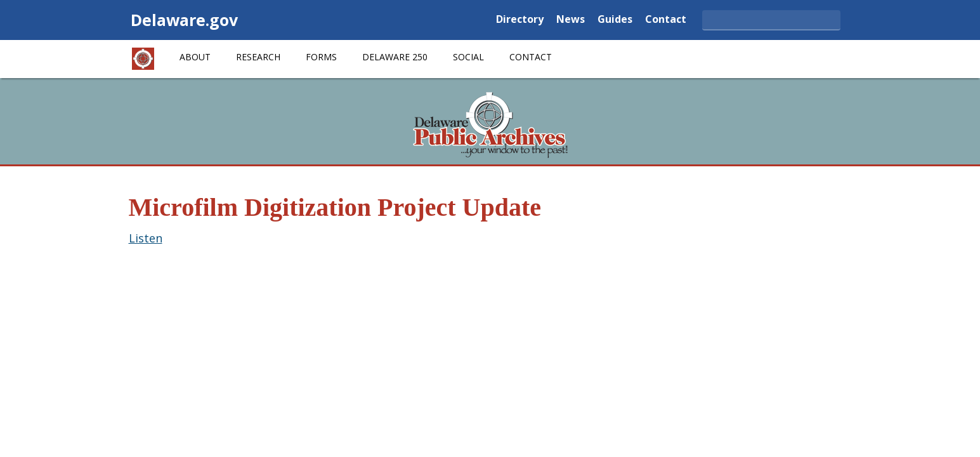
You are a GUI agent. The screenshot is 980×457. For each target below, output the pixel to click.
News (571, 20)
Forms (321, 57)
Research (258, 57)
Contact (666, 20)
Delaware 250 (395, 57)
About (195, 57)
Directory (520, 20)
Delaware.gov (184, 20)
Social (468, 57)
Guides (615, 20)
